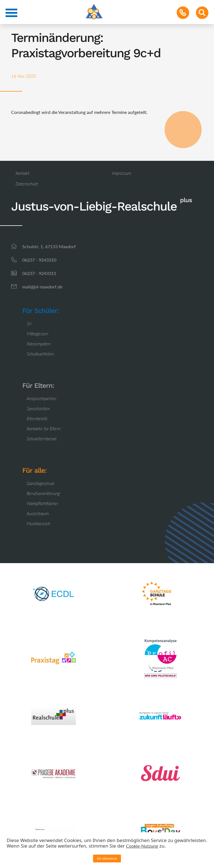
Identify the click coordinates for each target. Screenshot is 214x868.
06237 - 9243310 (39, 260)
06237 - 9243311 (39, 273)
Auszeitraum (38, 513)
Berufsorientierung (43, 493)
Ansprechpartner (42, 398)
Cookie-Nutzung (142, 846)
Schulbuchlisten (40, 354)
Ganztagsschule (41, 483)
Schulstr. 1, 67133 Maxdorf (49, 246)
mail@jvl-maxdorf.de (42, 287)
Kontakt (22, 173)
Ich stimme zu (107, 858)
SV (29, 323)
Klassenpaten (39, 344)
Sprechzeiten (38, 408)
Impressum (122, 173)
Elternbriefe (37, 418)
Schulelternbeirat (42, 438)
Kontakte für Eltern (44, 428)
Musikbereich (38, 523)
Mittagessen (37, 333)
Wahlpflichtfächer (42, 503)
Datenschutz (27, 184)
